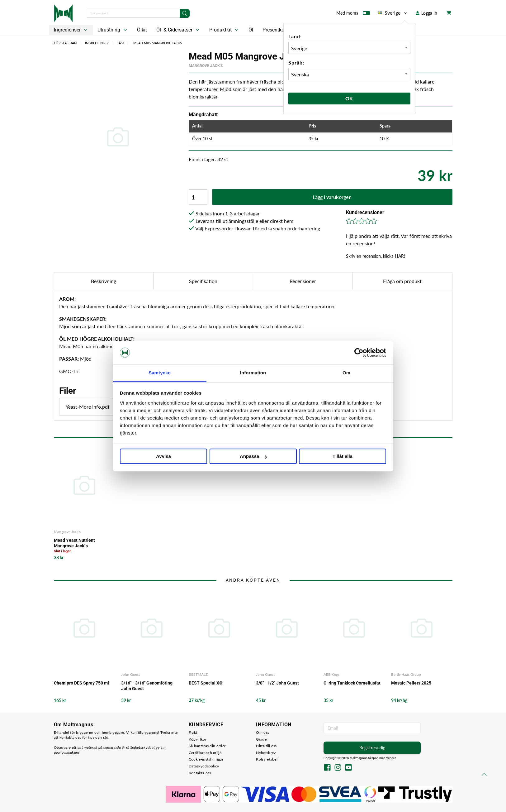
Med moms (353, 14)
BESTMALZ (198, 674)
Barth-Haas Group (406, 674)
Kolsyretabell (267, 759)
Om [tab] (346, 373)
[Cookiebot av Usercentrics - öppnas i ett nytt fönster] (359, 353)
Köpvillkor (198, 739)
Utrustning (113, 30)
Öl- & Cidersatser (178, 30)
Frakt (193, 732)
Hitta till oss (266, 746)
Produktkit (225, 30)
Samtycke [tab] (160, 373)
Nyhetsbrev (266, 753)
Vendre (391, 758)
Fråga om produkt (402, 281)
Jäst (121, 43)
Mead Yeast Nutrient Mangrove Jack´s (74, 543)
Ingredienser (71, 30)
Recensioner (303, 281)
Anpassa (253, 456)
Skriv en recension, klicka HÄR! (376, 256)
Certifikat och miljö (205, 753)
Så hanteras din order (207, 746)
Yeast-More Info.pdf (105, 407)
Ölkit (142, 30)
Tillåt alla (343, 456)
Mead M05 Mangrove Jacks (158, 43)
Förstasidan (65, 43)
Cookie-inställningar (206, 759)
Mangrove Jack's (206, 66)
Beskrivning (104, 281)
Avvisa (163, 456)
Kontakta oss (200, 773)
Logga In (426, 13)
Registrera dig (372, 748)
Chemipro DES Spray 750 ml (81, 683)
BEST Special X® (206, 683)
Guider (262, 739)
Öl (251, 30)
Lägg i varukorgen (332, 197)
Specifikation (203, 281)
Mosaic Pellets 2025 (411, 683)
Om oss (262, 732)
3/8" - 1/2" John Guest (277, 683)
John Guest (130, 674)
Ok (349, 98)
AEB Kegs (331, 674)
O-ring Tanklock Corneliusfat (352, 683)
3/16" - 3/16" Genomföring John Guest (147, 686)
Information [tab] (253, 373)
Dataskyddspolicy (204, 766)
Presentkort (275, 30)
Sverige (393, 13)
